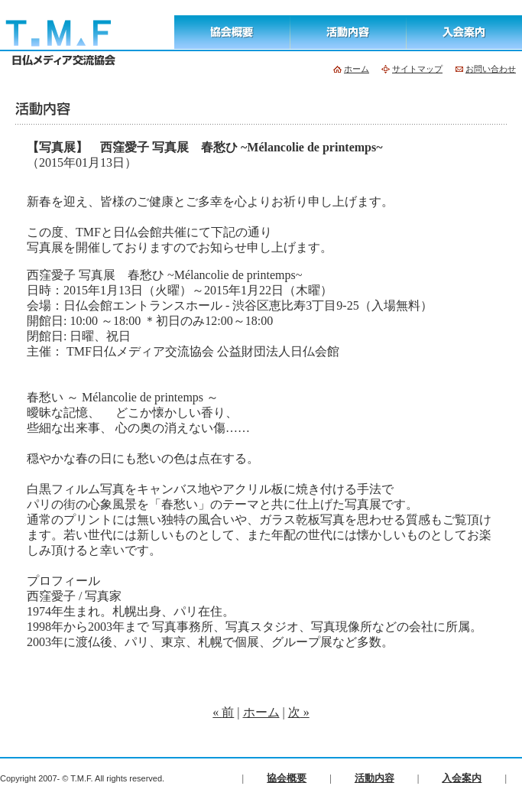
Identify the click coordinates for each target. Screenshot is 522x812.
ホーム (261, 712)
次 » (299, 712)
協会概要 (287, 778)
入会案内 (462, 778)
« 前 (223, 712)
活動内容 (374, 778)
